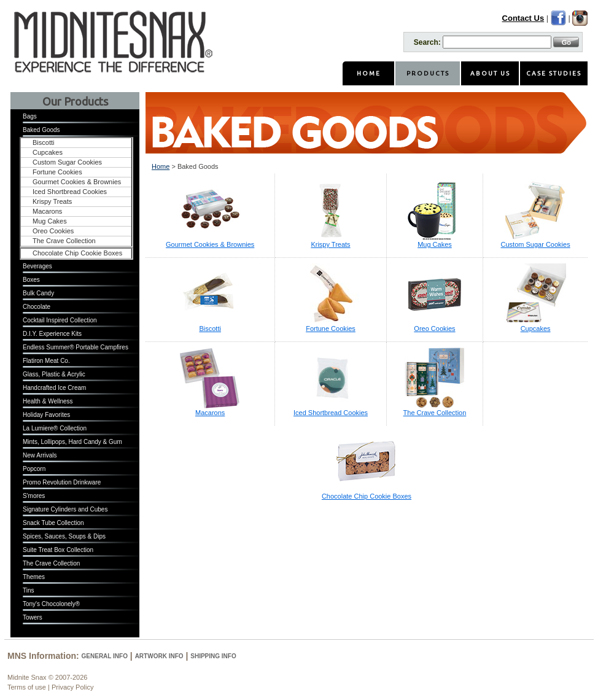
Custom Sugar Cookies (67, 162)
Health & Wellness (48, 401)
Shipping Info (213, 656)
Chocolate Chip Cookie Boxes (77, 253)
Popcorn (34, 469)
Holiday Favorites (46, 415)
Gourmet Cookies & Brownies (77, 182)
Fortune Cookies (57, 172)
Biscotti (43, 142)
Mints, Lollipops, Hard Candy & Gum (72, 442)
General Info (105, 656)
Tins (29, 590)
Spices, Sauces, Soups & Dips (64, 536)
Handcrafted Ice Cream (54, 388)
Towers (33, 617)
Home (161, 166)
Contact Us (523, 18)
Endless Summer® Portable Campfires (76, 347)
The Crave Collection (64, 241)
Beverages (37, 266)
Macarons (47, 211)
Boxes (31, 280)
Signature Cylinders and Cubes (65, 509)
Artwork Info (159, 656)
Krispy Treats (52, 201)
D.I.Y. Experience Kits (52, 334)
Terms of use (27, 687)
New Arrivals (40, 455)
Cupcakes (48, 152)
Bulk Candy (38, 293)
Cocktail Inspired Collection (60, 320)
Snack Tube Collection (53, 523)
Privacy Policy (72, 687)
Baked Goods (41, 130)
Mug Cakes (50, 221)
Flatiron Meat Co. (46, 361)
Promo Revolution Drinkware (62, 482)
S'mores (34, 496)
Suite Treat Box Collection (58, 550)
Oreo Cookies (53, 231)
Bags (30, 116)
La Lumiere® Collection (55, 428)
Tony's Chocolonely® (51, 604)
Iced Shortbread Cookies (70, 192)
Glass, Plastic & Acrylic (54, 374)
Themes (34, 577)
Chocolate (37, 307)
